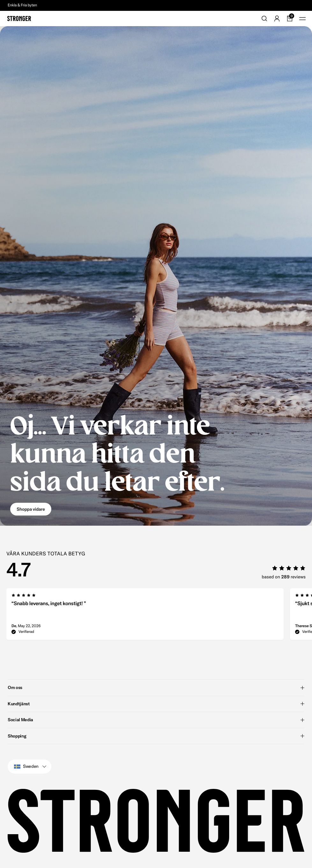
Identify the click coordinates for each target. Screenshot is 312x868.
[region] (159, 616)
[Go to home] (19, 19)
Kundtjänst (156, 704)
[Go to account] (277, 19)
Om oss (156, 687)
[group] (145, 616)
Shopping (156, 736)
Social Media (156, 720)
